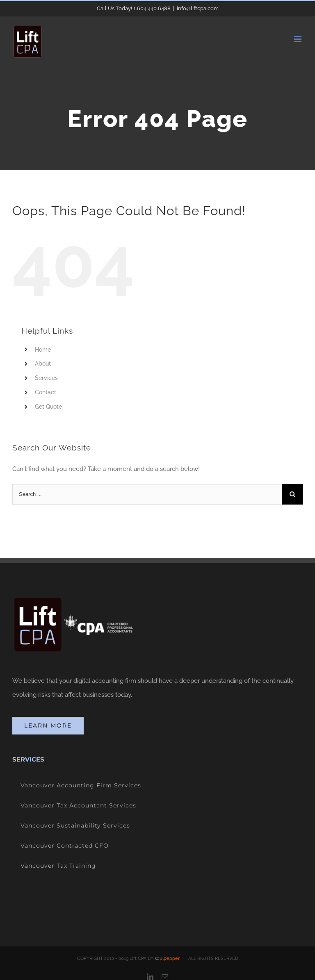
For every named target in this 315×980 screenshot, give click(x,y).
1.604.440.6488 (152, 8)
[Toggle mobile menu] (298, 39)
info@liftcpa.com (198, 8)
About (43, 364)
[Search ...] (147, 494)
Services (46, 378)
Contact (46, 392)
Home (43, 350)
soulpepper (167, 958)
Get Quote (48, 407)
